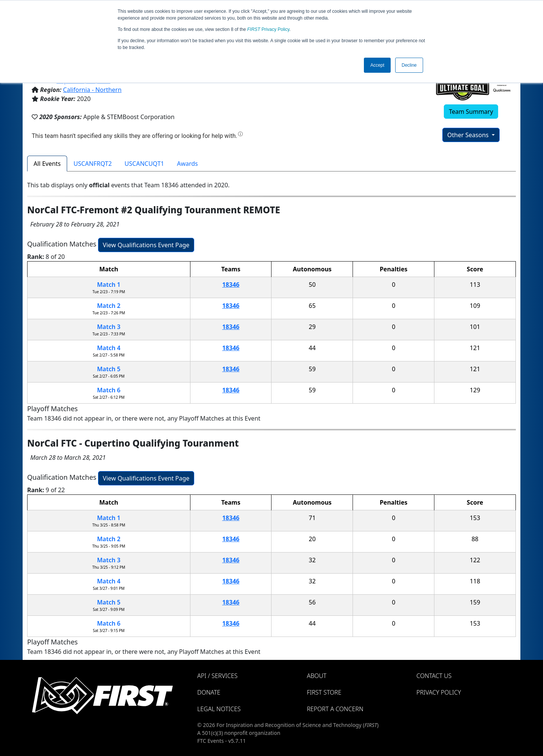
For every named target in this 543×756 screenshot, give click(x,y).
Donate (209, 692)
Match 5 (109, 369)
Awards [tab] (187, 164)
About (317, 676)
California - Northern (92, 90)
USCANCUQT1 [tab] (144, 164)
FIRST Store (324, 692)
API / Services (217, 676)
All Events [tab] (47, 164)
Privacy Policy (268, 29)
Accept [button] (377, 65)
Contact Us (434, 676)
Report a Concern (335, 709)
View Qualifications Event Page (146, 245)
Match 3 (109, 327)
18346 (231, 285)
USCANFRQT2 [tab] (93, 164)
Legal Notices (219, 709)
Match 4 (109, 348)
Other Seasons (469, 135)
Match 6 (109, 390)
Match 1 (109, 285)
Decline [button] (409, 65)
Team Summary (471, 112)
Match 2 (109, 306)
